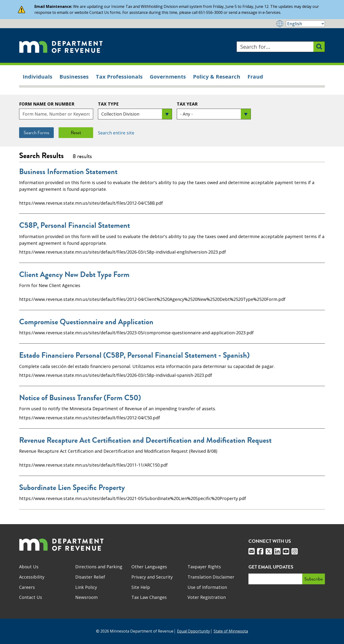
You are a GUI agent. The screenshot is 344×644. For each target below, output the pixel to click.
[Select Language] (305, 24)
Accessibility (32, 577)
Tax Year (187, 104)
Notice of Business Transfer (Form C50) (80, 398)
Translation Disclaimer (211, 577)
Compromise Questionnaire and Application (86, 322)
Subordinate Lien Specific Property (72, 488)
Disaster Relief (90, 577)
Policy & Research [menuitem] (217, 76)
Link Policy (86, 587)
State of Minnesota (231, 631)
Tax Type (108, 104)
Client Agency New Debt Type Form (74, 275)
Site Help (141, 587)
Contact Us (31, 597)
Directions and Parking (99, 567)
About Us (29, 567)
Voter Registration (207, 597)
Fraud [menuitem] (255, 76)
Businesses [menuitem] (74, 76)
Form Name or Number (47, 104)
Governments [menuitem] (168, 76)
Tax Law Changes (149, 597)
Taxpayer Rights (204, 567)
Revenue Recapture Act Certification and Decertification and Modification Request (145, 440)
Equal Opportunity (193, 631)
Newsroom (86, 597)
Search (236, 41)
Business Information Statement (68, 172)
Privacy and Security (152, 577)
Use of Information (207, 587)
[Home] (61, 47)
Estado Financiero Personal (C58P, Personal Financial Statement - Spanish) (134, 355)
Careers (27, 587)
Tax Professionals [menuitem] (119, 76)
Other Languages (149, 567)
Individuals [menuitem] (38, 76)
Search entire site (116, 133)
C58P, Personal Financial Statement (75, 225)
